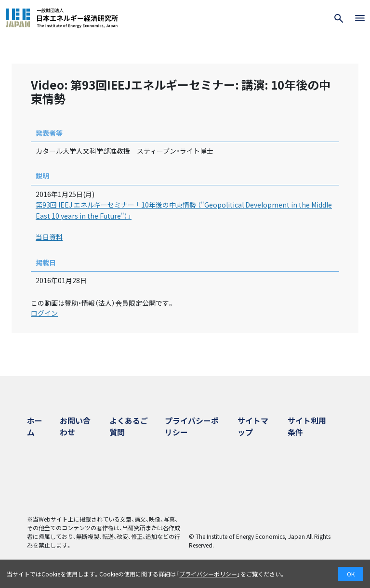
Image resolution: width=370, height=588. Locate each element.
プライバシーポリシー (208, 574)
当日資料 (49, 237)
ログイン (44, 313)
